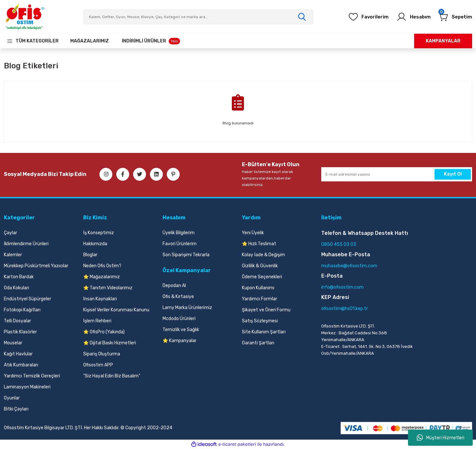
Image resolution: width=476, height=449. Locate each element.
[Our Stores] (90, 41)
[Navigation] (33, 41)
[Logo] (25, 17)
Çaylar (11, 233)
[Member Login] (410, 17)
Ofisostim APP (98, 365)
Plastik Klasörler (20, 332)
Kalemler (13, 255)
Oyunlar (12, 398)
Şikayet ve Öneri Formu (266, 310)
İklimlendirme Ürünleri (26, 244)
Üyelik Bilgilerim (179, 233)
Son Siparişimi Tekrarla (186, 255)
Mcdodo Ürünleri (179, 319)
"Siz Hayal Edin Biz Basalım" (112, 376)
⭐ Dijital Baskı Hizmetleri (110, 343)
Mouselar (13, 343)
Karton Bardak (19, 277)
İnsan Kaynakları (100, 299)
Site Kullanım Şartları (264, 332)
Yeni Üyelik (253, 233)
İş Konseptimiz (99, 233)
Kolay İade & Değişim (263, 255)
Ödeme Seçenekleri (262, 277)
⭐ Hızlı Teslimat (259, 244)
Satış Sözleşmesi (260, 321)
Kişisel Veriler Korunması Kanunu (116, 310)
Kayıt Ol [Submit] (453, 174)
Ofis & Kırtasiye (178, 297)
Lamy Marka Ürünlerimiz (187, 308)
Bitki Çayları (16, 409)
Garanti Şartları (258, 343)
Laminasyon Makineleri (27, 387)
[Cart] (454, 17)
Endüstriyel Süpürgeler (28, 299)
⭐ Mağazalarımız (102, 277)
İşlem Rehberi (97, 321)
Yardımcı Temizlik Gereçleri (32, 376)
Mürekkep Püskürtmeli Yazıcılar (36, 266)
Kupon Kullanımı (258, 288)
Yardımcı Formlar (260, 299)
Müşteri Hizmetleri (441, 438)
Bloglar (90, 255)
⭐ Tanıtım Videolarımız (108, 288)
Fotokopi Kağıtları (22, 310)
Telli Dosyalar (17, 321)
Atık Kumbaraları (21, 365)
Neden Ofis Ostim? (102, 266)
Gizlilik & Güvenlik (260, 266)
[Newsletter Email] (397, 174)
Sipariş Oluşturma (102, 354)
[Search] (198, 17)
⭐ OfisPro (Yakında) (104, 332)
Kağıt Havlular (18, 354)
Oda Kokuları (17, 288)
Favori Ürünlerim (180, 244)
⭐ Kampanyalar (180, 341)
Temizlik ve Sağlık (181, 330)
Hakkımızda (95, 244)
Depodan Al (174, 286)
